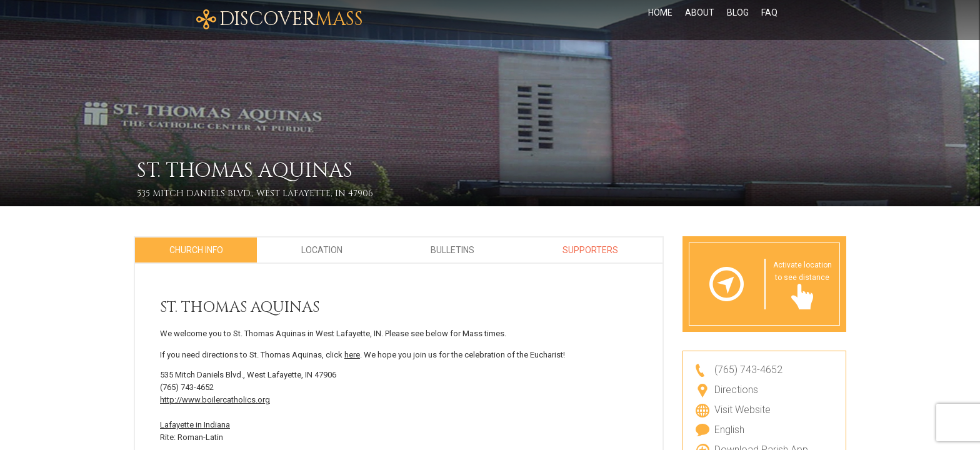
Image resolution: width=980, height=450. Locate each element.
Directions (736, 390)
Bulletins (452, 250)
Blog (738, 20)
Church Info (196, 250)
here (352, 355)
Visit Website (742, 410)
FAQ (769, 20)
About (700, 20)
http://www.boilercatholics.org (215, 400)
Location (322, 250)
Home (660, 20)
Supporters (590, 250)
